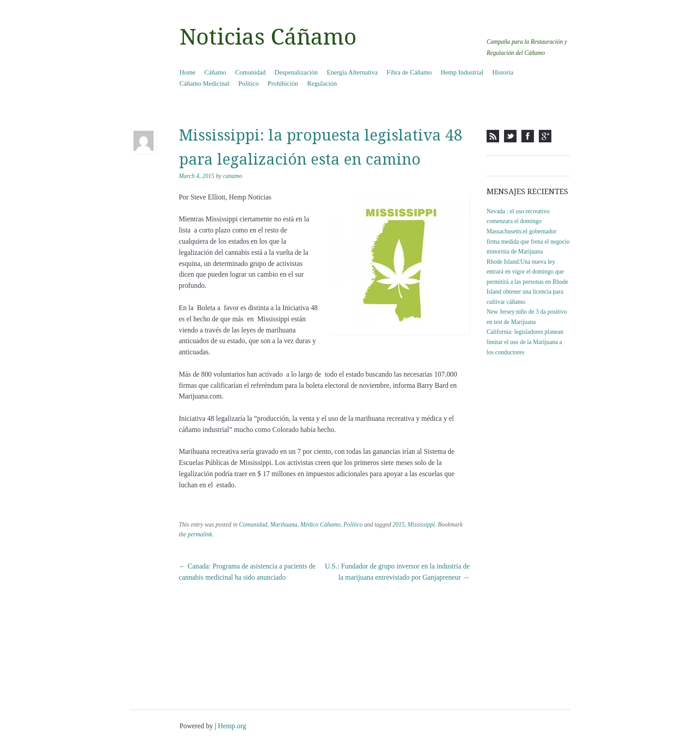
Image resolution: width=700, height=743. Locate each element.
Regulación (322, 83)
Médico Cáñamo (321, 525)
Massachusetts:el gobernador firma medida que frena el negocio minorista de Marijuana (528, 241)
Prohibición (283, 83)
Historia (503, 72)
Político (249, 83)
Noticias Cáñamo (268, 37)
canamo (233, 176)
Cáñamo (215, 72)
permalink (200, 534)
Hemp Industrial (462, 72)
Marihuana (284, 525)
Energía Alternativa (352, 72)
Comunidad (250, 72)
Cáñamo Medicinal (204, 83)
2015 (398, 525)
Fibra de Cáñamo (409, 72)
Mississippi (421, 525)
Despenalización (296, 72)
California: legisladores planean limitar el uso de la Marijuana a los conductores (525, 342)
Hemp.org (232, 726)
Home (187, 72)
